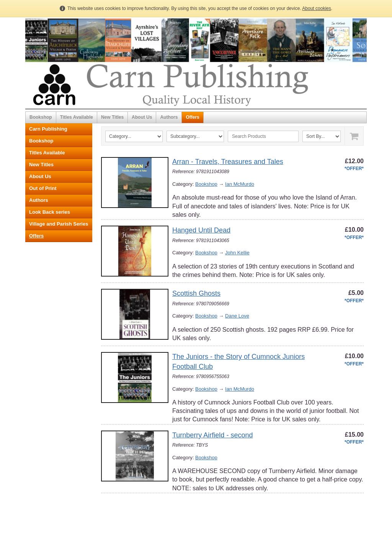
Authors (169, 117)
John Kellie (237, 253)
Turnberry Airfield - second (212, 435)
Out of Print (43, 188)
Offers (192, 117)
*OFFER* (354, 169)
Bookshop (41, 117)
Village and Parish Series (59, 224)
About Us (142, 117)
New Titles (112, 117)
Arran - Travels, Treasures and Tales (228, 162)
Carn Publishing (48, 129)
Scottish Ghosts (196, 293)
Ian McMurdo (240, 184)
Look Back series (50, 212)
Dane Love (237, 316)
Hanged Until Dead (201, 230)
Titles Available (77, 117)
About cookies (316, 8)
